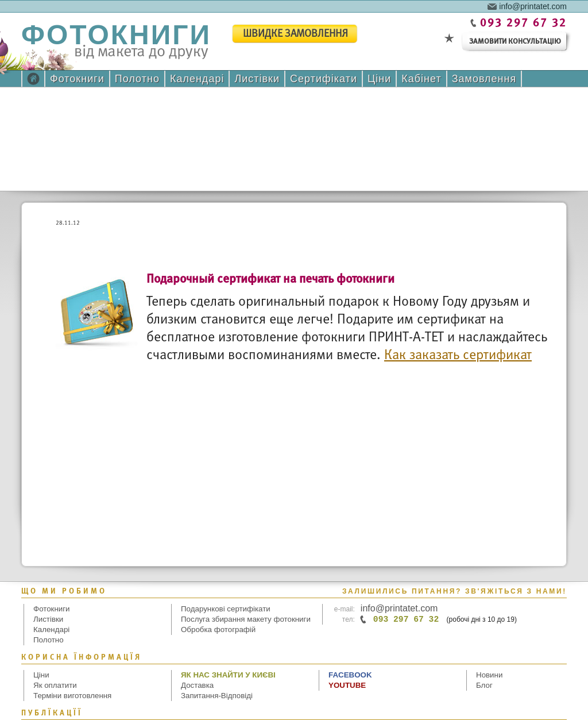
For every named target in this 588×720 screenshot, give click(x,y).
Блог (484, 685)
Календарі (197, 79)
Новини (489, 675)
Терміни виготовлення (72, 696)
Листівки (257, 79)
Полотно (137, 79)
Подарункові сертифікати (226, 609)
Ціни (379, 79)
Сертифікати (324, 79)
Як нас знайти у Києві (228, 675)
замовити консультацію (515, 42)
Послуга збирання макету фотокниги (246, 619)
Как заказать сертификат (458, 355)
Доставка (197, 685)
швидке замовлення (295, 34)
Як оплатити (55, 685)
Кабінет (421, 79)
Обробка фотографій (218, 629)
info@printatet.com (533, 6)
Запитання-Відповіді (217, 696)
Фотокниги (77, 79)
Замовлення (484, 79)
